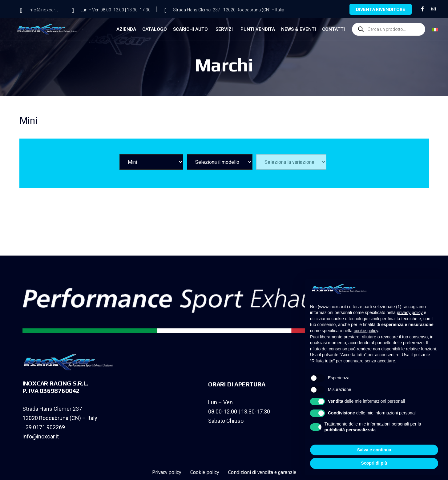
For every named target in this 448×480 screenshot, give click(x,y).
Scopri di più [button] (374, 463)
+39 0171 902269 (44, 427)
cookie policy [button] (366, 331)
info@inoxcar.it (41, 436)
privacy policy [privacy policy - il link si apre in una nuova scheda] (410, 313)
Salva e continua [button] (374, 450)
